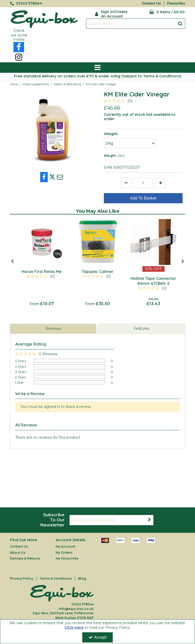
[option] (42, 263)
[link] (19, 47)
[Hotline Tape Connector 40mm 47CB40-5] (153, 242)
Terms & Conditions (56, 578)
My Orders (64, 553)
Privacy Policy (22, 578)
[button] (119, 101)
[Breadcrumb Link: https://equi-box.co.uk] (14, 84)
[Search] (131, 24)
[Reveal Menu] (97, 68)
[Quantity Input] (143, 183)
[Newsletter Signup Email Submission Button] (149, 520)
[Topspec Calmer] (97, 242)
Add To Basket (143, 198)
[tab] (53, 329)
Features (141, 328)
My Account (65, 546)
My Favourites (67, 558)
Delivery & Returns (25, 558)
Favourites (176, 3)
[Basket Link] (162, 12)
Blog (82, 578)
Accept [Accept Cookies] (97, 637)
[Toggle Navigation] (97, 68)
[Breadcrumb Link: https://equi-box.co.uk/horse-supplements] (36, 84)
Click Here (74, 627)
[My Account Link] (113, 13)
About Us (18, 553)
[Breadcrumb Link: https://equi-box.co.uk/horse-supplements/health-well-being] (67, 84)
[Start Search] (180, 24)
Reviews (53, 328)
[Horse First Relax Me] (42, 242)
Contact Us (151, 3)
